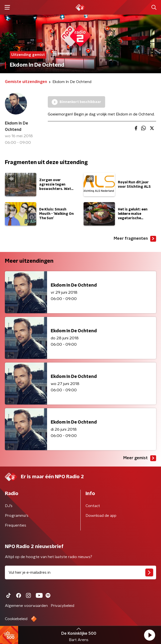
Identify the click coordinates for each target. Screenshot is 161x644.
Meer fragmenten (135, 239)
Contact (93, 506)
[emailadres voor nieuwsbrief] (80, 572)
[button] (149, 635)
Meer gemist (140, 458)
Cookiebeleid (16, 619)
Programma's (17, 516)
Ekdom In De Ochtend (17, 126)
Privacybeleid (62, 606)
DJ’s (9, 506)
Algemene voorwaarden (26, 606)
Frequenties (16, 525)
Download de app (101, 516)
